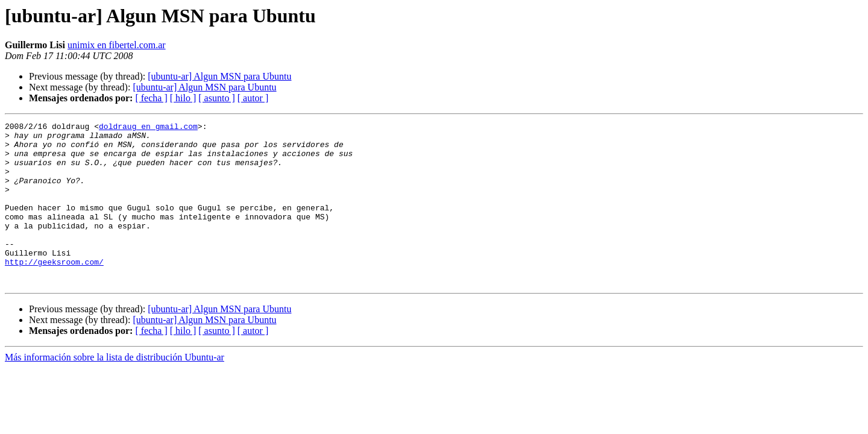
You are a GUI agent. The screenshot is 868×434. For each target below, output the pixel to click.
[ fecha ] (151, 98)
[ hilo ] (183, 98)
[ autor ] (253, 98)
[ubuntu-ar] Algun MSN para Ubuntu (219, 76)
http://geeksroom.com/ (54, 291)
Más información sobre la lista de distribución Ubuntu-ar (115, 390)
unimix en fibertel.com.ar (117, 45)
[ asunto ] (216, 98)
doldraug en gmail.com (148, 128)
